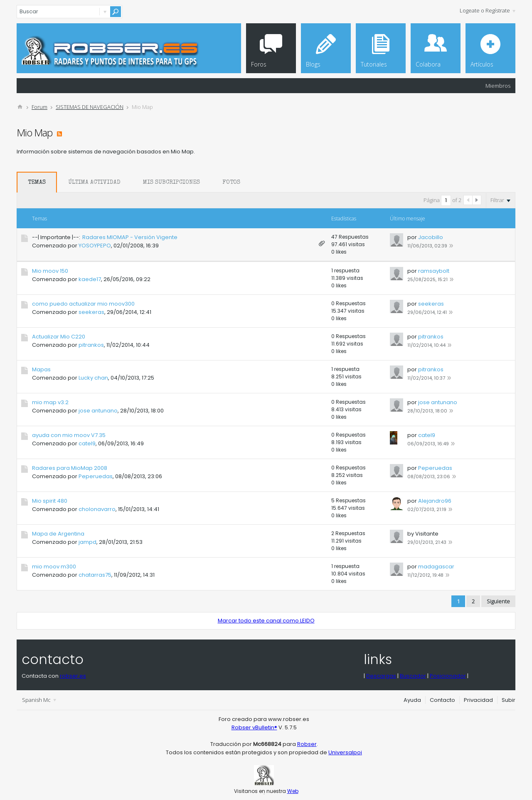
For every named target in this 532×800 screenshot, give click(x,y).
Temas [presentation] (37, 183)
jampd (87, 542)
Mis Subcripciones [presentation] (171, 183)
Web (293, 791)
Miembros (498, 86)
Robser (307, 744)
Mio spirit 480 (50, 501)
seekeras (91, 312)
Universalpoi (345, 752)
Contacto (442, 700)
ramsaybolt (434, 271)
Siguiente (498, 601)
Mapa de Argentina (58, 534)
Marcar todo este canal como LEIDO (266, 621)
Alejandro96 (435, 501)
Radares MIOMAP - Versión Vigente (130, 237)
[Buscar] (69, 12)
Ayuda (412, 700)
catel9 (87, 443)
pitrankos (91, 345)
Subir (509, 700)
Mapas (41, 369)
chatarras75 (95, 575)
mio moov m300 (54, 567)
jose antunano (98, 411)
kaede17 (90, 279)
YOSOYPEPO (95, 246)
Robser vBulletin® (254, 727)
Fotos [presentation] (231, 183)
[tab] (37, 182)
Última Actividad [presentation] (94, 183)
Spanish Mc (39, 700)
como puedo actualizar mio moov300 (83, 304)
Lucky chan (93, 378)
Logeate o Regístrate (488, 10)
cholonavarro (97, 509)
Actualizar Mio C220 (59, 337)
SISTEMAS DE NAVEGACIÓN (90, 107)
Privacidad (478, 700)
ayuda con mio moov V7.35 (69, 435)
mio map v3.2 (50, 402)
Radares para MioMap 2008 (70, 468)
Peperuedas (96, 476)
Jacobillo (431, 237)
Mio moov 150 (50, 271)
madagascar (436, 567)
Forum (39, 107)
